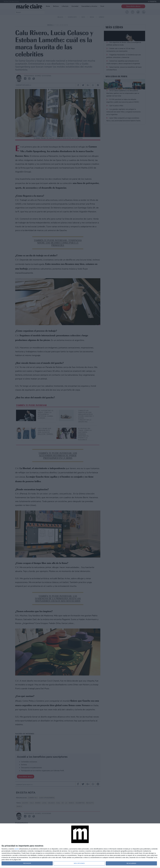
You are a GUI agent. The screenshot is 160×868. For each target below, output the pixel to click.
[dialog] (80, 846)
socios (17, 849)
